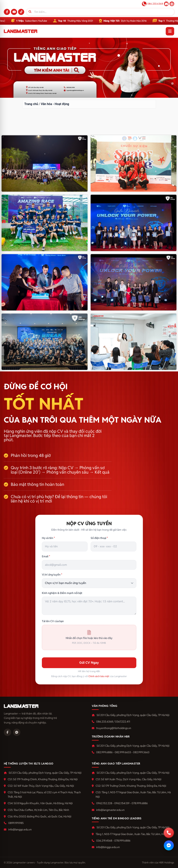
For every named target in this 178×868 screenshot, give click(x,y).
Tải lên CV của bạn (53, 621)
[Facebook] (7, 12)
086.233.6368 (152, 4)
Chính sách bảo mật (99, 676)
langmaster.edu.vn (172, 4)
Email (46, 556)
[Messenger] (17, 732)
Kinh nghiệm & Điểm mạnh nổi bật (62, 593)
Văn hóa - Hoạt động (55, 104)
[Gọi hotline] (169, 833)
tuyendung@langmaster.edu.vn (166, 4)
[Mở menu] (170, 31)
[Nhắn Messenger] (169, 845)
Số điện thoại (99, 538)
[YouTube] (14, 12)
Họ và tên (48, 538)
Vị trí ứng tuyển (52, 575)
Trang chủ (31, 104)
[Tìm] (30, 12)
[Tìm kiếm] (100, 12)
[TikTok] (21, 12)
